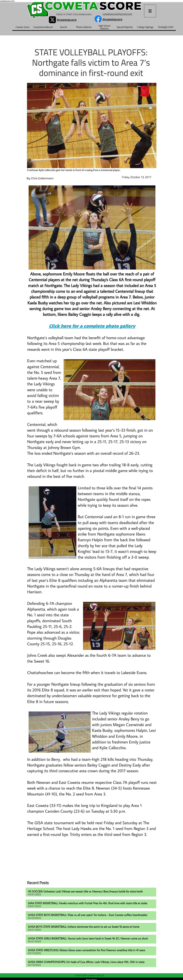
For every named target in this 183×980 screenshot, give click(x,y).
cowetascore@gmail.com (117, 14)
